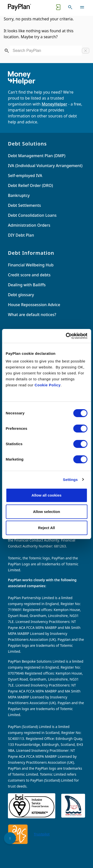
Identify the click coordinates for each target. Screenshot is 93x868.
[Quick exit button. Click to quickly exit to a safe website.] (58, 7)
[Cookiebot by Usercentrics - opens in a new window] (66, 336)
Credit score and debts (29, 275)
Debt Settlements (24, 205)
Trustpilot (42, 834)
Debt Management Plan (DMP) (37, 156)
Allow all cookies (46, 495)
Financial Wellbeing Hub (31, 265)
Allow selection (46, 512)
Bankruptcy (19, 195)
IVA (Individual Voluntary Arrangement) (45, 166)
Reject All (47, 528)
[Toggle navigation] (82, 7)
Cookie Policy (47, 385)
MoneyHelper (54, 104)
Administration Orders (29, 225)
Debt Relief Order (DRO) (30, 185)
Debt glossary (21, 295)
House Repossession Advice (34, 305)
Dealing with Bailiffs (27, 285)
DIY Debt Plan (21, 235)
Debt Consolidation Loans (32, 215)
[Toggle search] (70, 7)
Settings (70, 480)
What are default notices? (32, 315)
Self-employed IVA (25, 176)
